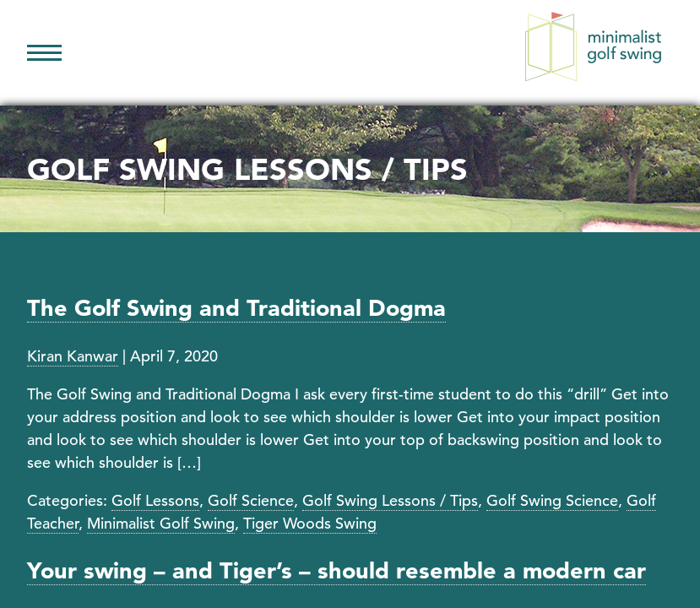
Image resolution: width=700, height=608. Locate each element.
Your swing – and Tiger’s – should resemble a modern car (336, 570)
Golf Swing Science (552, 500)
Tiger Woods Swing (310, 523)
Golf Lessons (155, 500)
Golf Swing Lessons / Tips (390, 500)
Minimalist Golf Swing (161, 523)
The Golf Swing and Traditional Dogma (236, 308)
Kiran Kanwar (73, 356)
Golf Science (251, 500)
